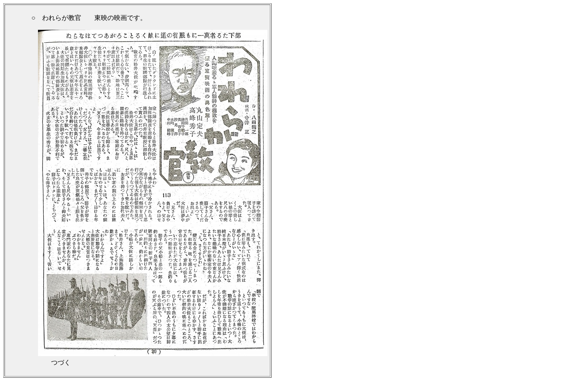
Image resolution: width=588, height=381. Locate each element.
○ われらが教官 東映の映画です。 (89, 18)
